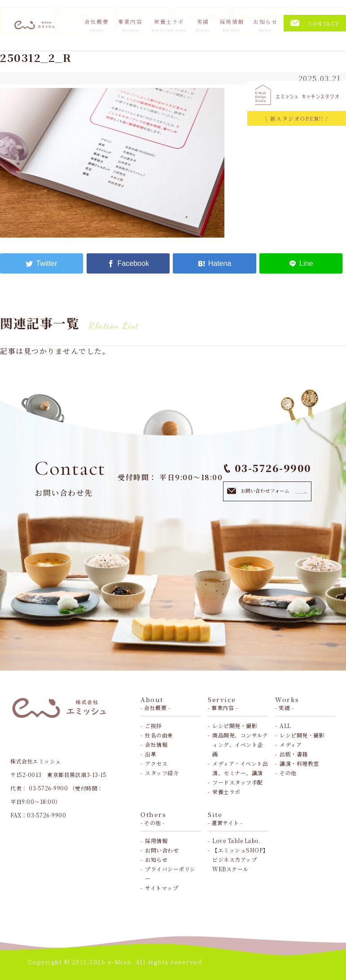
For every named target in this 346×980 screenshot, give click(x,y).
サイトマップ (162, 888)
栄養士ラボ (169, 25)
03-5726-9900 (268, 468)
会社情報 (156, 744)
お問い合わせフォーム (267, 491)
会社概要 (96, 25)
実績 (203, 25)
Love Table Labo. (236, 841)
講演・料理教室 (299, 763)
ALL (285, 726)
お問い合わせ (162, 850)
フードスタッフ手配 (238, 782)
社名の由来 (159, 735)
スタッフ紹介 (162, 773)
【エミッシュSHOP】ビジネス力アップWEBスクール (240, 859)
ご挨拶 (153, 726)
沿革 (151, 754)
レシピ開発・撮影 (235, 726)
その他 (288, 773)
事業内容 (130, 25)
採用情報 (232, 25)
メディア (291, 744)
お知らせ (265, 25)
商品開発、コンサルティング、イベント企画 (240, 744)
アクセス (156, 763)
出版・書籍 (294, 754)
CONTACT (315, 23)
